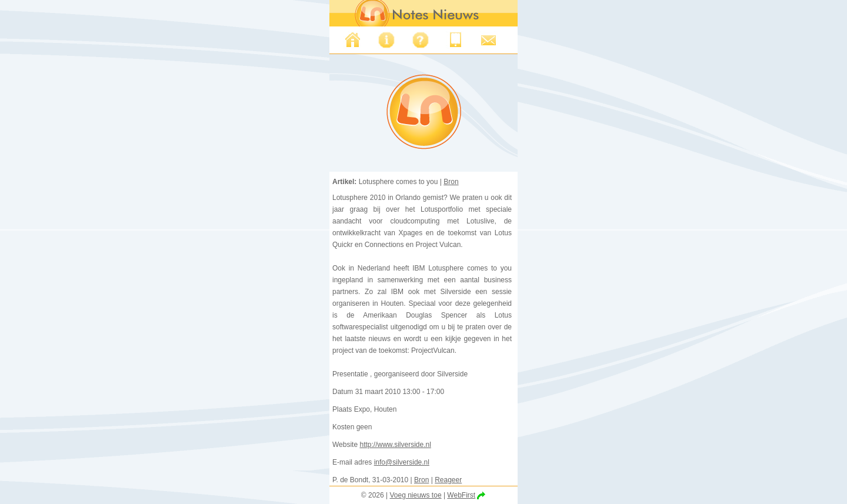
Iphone (455, 40)
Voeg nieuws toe (415, 495)
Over (386, 40)
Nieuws (352, 40)
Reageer (448, 480)
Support (489, 40)
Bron (451, 182)
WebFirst (461, 495)
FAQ (421, 40)
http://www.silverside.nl (395, 445)
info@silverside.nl (402, 462)
